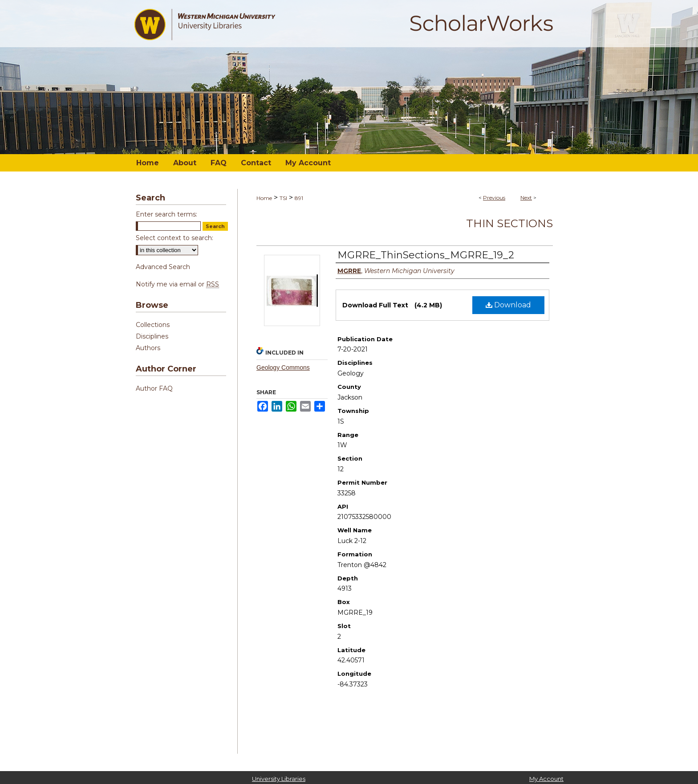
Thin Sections (509, 223)
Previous (494, 198)
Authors (148, 348)
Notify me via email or (177, 284)
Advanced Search (163, 267)
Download (508, 305)
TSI (283, 198)
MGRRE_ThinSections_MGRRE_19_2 (426, 255)
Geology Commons (283, 367)
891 (299, 198)
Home (264, 198)
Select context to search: (174, 238)
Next (526, 198)
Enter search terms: (166, 214)
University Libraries (279, 779)
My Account (546, 779)
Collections (153, 325)
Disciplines (152, 336)
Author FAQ (154, 388)
